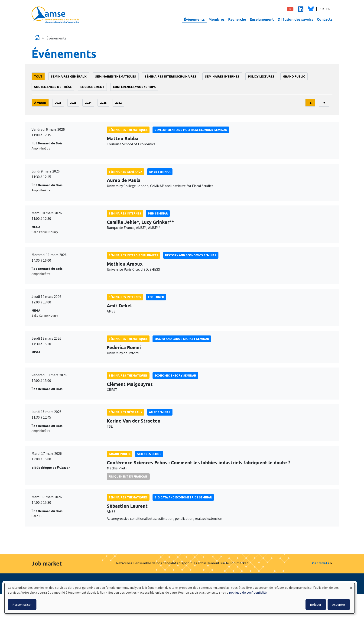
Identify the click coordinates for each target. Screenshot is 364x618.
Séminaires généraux (69, 76)
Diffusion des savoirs (295, 19)
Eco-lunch (156, 297)
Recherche (237, 19)
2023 (103, 102)
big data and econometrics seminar (183, 497)
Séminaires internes (222, 76)
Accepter (339, 605)
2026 (58, 102)
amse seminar (160, 172)
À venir (40, 102)
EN (328, 9)
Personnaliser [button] (22, 605)
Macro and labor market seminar (182, 339)
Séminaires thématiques (116, 76)
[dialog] (180, 598)
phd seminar (158, 213)
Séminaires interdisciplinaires (171, 76)
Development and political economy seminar (191, 130)
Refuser (316, 605)
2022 (118, 102)
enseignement (92, 87)
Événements (194, 19)
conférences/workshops (134, 87)
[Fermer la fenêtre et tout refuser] (351, 586)
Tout (38, 76)
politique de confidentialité (248, 592)
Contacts (325, 19)
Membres (216, 19)
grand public (294, 76)
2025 (73, 102)
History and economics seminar (191, 255)
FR (322, 9)
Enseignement (262, 19)
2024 (88, 102)
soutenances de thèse (53, 87)
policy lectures (261, 76)
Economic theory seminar (175, 375)
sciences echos (149, 454)
